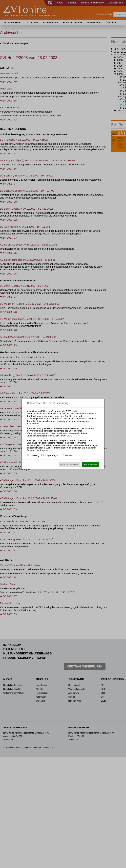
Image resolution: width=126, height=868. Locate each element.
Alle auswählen (91, 464)
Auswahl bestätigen (69, 464)
